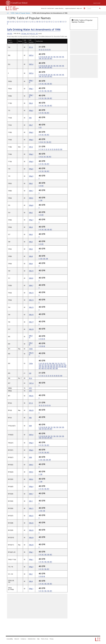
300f (30, 426)
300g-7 (31, 220)
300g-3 (31, 140)
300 (62, 367)
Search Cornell (97, 3)
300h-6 (31, 198)
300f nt (31, 55)
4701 (30, 391)
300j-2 (31, 183)
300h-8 (31, 278)
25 (59, 149)
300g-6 (31, 169)
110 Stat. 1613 (25, 34)
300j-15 (31, 307)
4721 (30, 388)
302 (65, 367)
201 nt (31, 47)
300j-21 (31, 516)
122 (45, 365)
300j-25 (31, 410)
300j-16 (31, 315)
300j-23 (31, 530)
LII (8, 13)
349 (30, 373)
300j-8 (31, 256)
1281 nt (31, 383)
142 (54, 57)
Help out (79, 8)
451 (51, 59)
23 (41, 127)
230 (51, 367)
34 (42, 57)
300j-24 (31, 538)
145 (63, 57)
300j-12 (31, 271)
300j (30, 418)
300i (30, 118)
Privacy (52, 639)
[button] (100, 8)
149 (41, 200)
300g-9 (31, 176)
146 (40, 59)
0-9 (8, 22)
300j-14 (31, 300)
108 (53, 363)
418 (48, 368)
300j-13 (31, 293)
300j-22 (31, 523)
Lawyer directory (59, 8)
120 (40, 365)
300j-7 (31, 125)
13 (44, 50)
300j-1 (31, 574)
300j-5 (31, 234)
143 (57, 57)
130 (60, 365)
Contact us (23, 639)
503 (57, 368)
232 (54, 367)
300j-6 (31, 249)
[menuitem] (43, 8)
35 (44, 57)
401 (40, 368)
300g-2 (31, 111)
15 (48, 50)
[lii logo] (12, 8)
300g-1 (31, 89)
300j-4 (31, 103)
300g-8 (31, 205)
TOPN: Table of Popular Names (20, 13)
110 (56, 363)
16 (50, 50)
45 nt (31, 378)
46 (44, 339)
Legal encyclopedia (70, 8)
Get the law (50, 8)
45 (42, 339)
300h (30, 457)
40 (46, 57)
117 (64, 363)
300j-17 (31, 322)
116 (61, 363)
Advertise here (32, 639)
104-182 (10, 34)
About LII (43, 8)
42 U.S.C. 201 (34, 34)
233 (45, 59)
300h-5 (31, 465)
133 (40, 367)
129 (57, 365)
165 (61, 149)
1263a (31, 363)
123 (48, 365)
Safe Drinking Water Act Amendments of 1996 (34, 30)
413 (45, 368)
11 (44, 149)
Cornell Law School (19, 3)
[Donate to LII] (84, 8)
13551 (31, 349)
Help (38, 639)
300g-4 (31, 443)
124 (49, 57)
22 (42, 142)
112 (58, 363)
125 (54, 365)
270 (48, 59)
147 (43, 59)
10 (39, 50)
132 (65, 365)
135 (41, 259)
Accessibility (10, 639)
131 (62, 365)
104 (50, 363)
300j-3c (31, 396)
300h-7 (31, 191)
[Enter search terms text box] (93, 8)
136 (43, 367)
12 (41, 50)
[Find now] (100, 8)
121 (43, 365)
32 (43, 363)
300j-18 (31, 329)
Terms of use (45, 639)
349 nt (31, 147)
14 (46, 50)
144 (60, 57)
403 (43, 368)
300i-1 (31, 501)
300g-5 (31, 162)
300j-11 (31, 508)
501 (54, 368)
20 (57, 149)
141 (51, 57)
